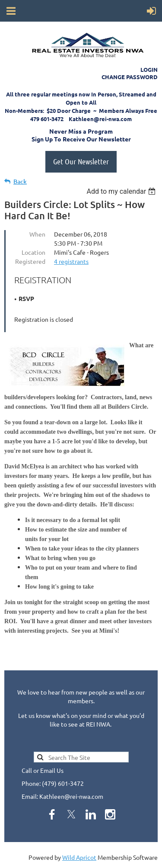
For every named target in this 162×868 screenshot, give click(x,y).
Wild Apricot (79, 857)
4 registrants (71, 261)
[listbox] (122, 191)
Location (33, 252)
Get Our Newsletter (81, 161)
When (37, 234)
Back (20, 181)
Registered (30, 261)
